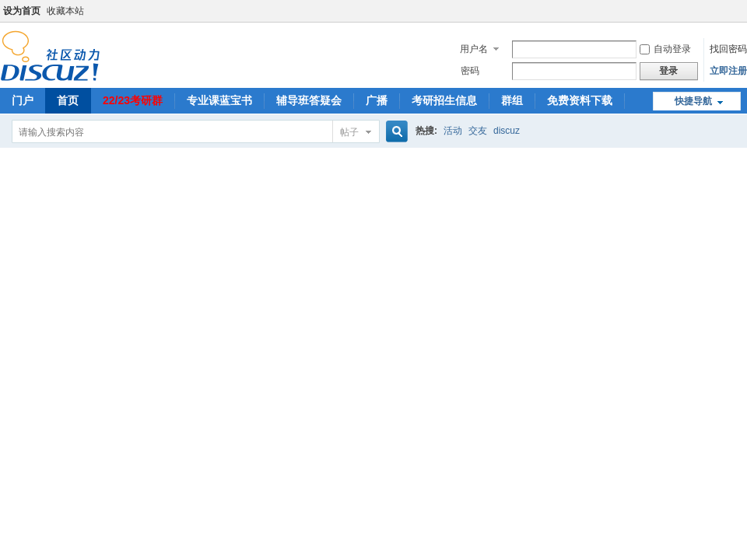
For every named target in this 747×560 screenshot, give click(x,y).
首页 (68, 100)
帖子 (349, 132)
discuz (507, 131)
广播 (377, 100)
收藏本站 (65, 11)
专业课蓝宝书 (219, 100)
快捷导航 (693, 101)
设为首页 (22, 11)
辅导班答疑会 (309, 100)
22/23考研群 (133, 100)
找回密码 (728, 49)
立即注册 (728, 71)
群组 (512, 100)
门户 (23, 100)
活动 (453, 131)
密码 (470, 71)
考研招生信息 (444, 100)
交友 (478, 131)
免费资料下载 (580, 100)
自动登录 (665, 49)
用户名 (474, 49)
